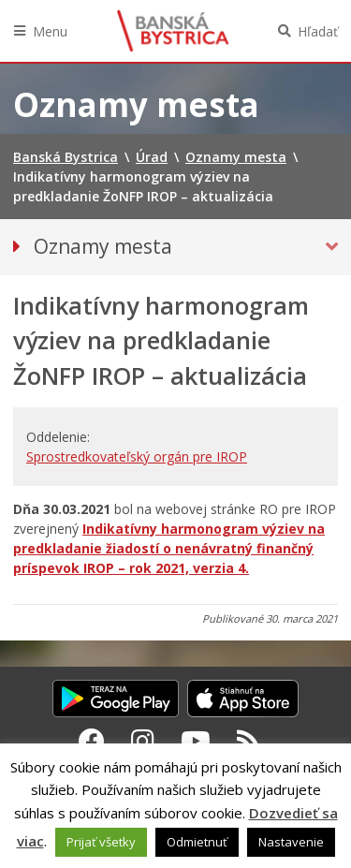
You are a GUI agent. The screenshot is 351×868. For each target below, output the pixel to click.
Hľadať (318, 31)
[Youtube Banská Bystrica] (196, 741)
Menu (50, 31)
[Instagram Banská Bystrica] (143, 741)
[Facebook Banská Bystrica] (92, 741)
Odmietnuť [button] (197, 842)
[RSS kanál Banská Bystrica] (249, 741)
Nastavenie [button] (291, 842)
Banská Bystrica (173, 31)
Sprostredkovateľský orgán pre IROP (137, 456)
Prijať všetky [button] (101, 842)
